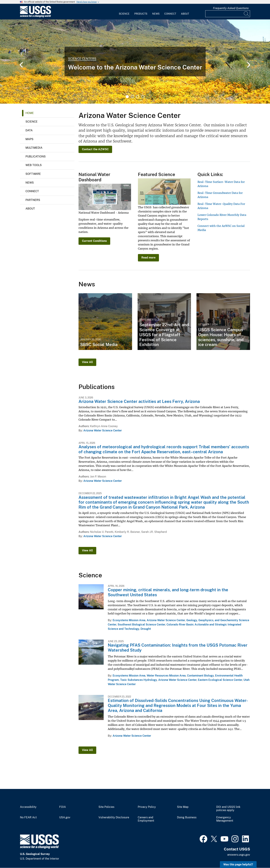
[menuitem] (124, 12)
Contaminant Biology (200, 676)
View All (87, 362)
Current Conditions (94, 241)
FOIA (63, 807)
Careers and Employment (146, 819)
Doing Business (187, 817)
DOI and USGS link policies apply (228, 809)
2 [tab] (132, 97)
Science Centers (82, 59)
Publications (36, 156)
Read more (148, 258)
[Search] (247, 14)
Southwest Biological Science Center (141, 625)
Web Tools (34, 165)
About (185, 14)
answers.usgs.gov (239, 855)
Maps (29, 139)
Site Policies (106, 807)
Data (29, 130)
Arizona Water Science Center (103, 430)
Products (141, 14)
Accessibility (28, 807)
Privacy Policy (147, 807)
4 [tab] (143, 97)
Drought (146, 629)
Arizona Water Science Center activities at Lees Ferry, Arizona (139, 401)
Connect (170, 14)
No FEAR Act (28, 817)
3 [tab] (138, 97)
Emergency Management (225, 819)
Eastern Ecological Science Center (220, 680)
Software (33, 174)
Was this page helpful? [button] (238, 864)
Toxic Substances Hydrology (139, 680)
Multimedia (34, 148)
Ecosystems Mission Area (129, 620)
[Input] (228, 14)
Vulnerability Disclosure (114, 817)
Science (124, 14)
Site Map (183, 807)
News (156, 14)
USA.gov (65, 817)
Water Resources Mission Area (166, 676)
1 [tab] (127, 97)
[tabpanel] (135, 62)
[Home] (35, 17)
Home (30, 113)
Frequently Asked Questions (231, 8)
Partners (33, 200)
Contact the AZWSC (95, 149)
